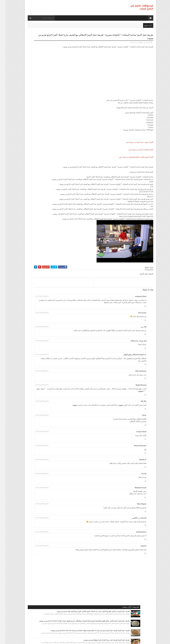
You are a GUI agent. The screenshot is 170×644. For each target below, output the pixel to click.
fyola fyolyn (137, 342)
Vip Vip (138, 502)
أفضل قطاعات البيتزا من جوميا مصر (135, 152)
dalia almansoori (135, 400)
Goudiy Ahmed (136, 460)
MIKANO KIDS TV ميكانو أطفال (130, 384)
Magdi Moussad (136, 414)
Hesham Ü (137, 488)
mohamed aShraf (135, 323)
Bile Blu (138, 430)
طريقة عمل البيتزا (130, 42)
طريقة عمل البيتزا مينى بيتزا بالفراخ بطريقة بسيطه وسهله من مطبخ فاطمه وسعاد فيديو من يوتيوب (37, 128)
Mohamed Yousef (135, 516)
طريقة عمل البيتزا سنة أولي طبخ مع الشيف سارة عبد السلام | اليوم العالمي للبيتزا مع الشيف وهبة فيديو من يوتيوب (37, 47)
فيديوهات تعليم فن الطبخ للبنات (136, 7)
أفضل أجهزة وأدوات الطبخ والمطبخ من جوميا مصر (131, 159)
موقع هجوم (114, 641)
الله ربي (138, 356)
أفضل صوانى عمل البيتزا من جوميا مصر (134, 144)
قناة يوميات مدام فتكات (133, 370)
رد (140, 335)
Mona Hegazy (136, 533)
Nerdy (139, 444)
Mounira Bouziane (135, 474)
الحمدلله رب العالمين (134, 547)
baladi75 (138, 575)
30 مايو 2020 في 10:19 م (72, 323)
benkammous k (136, 561)
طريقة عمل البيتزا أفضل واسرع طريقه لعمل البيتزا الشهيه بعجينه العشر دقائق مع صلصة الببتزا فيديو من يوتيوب (36, 113)
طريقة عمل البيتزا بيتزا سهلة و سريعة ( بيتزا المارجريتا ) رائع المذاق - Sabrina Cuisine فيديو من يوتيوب (37, 188)
